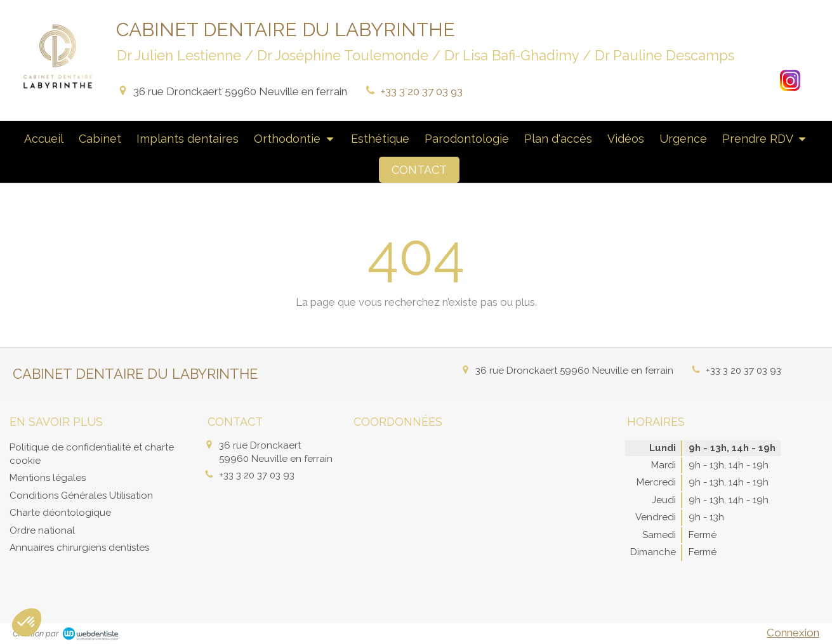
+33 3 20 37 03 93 (422, 91)
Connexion (793, 633)
